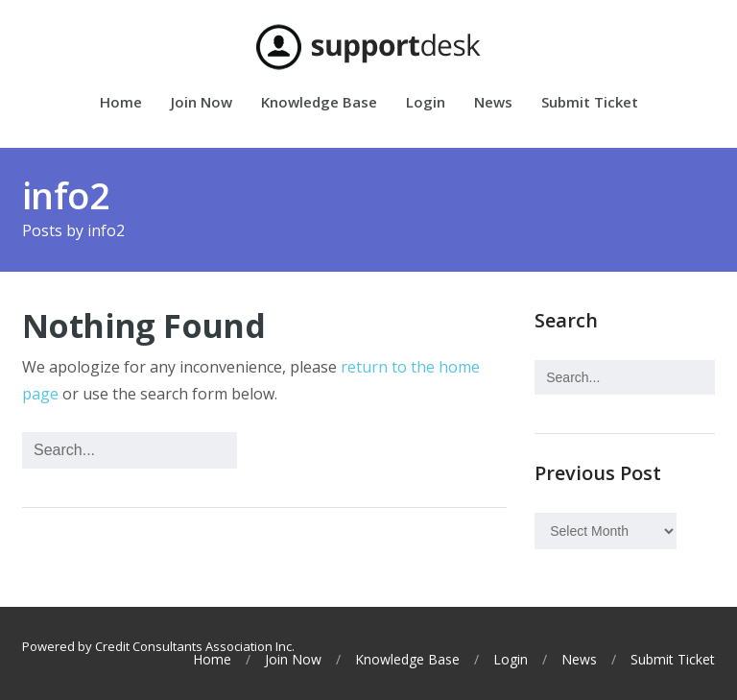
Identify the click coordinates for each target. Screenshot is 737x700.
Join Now (202, 103)
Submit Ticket (590, 103)
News (493, 103)
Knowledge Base (319, 103)
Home (121, 103)
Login (426, 103)
